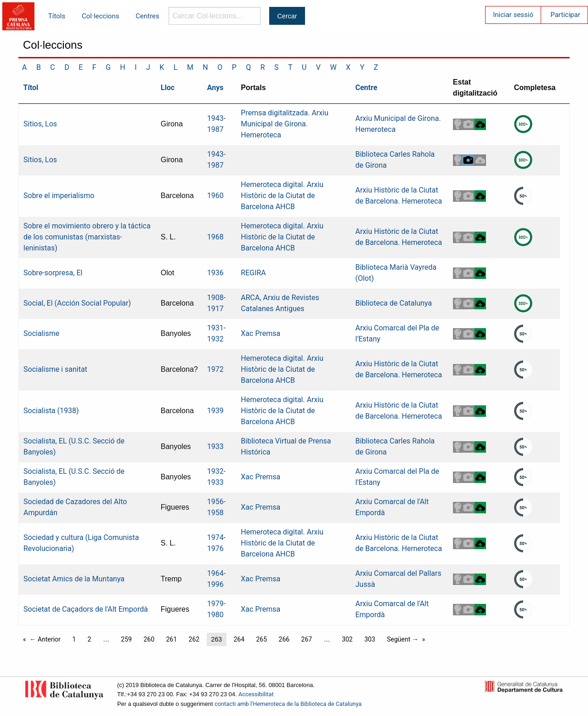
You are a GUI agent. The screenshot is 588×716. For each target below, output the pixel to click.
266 (284, 639)
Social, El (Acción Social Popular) (77, 303)
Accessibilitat (256, 694)
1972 (215, 369)
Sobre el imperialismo (59, 196)
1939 (215, 411)
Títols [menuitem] (57, 16)
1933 (215, 446)
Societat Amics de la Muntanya (74, 579)
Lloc (168, 88)
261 (171, 639)
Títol (31, 88)
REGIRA (253, 273)
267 (307, 639)
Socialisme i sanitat (55, 369)
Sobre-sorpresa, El (53, 273)
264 (239, 639)
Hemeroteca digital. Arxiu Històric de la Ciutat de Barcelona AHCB (282, 196)
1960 (215, 196)
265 (261, 639)
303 (370, 639)
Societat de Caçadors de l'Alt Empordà (86, 609)
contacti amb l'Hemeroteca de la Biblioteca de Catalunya (288, 704)
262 (194, 639)
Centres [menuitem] (147, 16)
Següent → (403, 639)
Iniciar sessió (513, 15)
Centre (366, 88)
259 (126, 639)
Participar (565, 15)
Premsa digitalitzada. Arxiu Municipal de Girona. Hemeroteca (285, 124)
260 (149, 639)
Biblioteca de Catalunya (393, 303)
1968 (215, 237)
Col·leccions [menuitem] (100, 16)
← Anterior (45, 639)
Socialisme (41, 333)
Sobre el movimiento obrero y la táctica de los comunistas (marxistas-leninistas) (87, 237)
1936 (215, 273)
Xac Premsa (260, 333)
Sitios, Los (40, 124)
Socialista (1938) (51, 411)
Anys (215, 88)
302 (347, 639)
